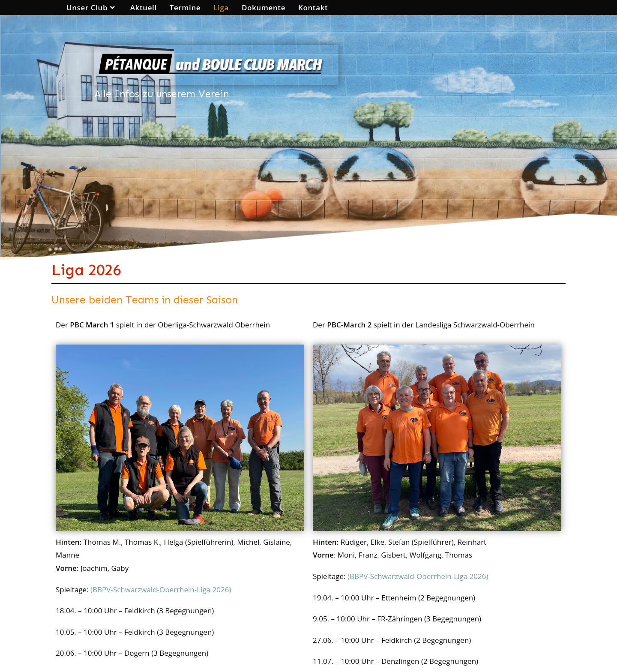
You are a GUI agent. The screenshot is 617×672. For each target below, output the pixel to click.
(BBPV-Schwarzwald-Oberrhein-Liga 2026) (162, 589)
